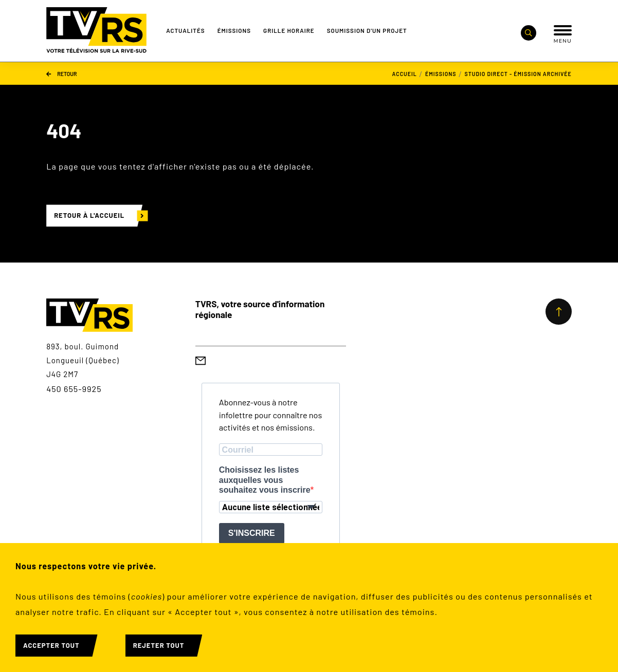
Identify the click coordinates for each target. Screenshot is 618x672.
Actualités (185, 30)
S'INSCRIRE (252, 533)
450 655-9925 (74, 389)
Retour (61, 73)
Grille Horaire (289, 30)
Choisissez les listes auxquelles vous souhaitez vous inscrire (265, 480)
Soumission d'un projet (367, 30)
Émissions (234, 30)
